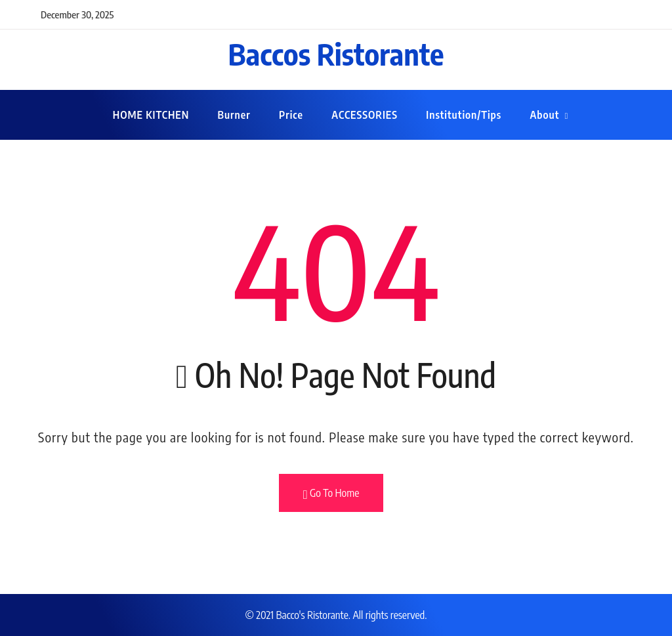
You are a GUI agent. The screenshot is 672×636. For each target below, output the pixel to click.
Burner (234, 115)
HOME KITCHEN (151, 115)
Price (291, 115)
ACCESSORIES (365, 115)
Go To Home (331, 494)
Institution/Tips (464, 115)
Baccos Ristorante (336, 54)
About (544, 115)
